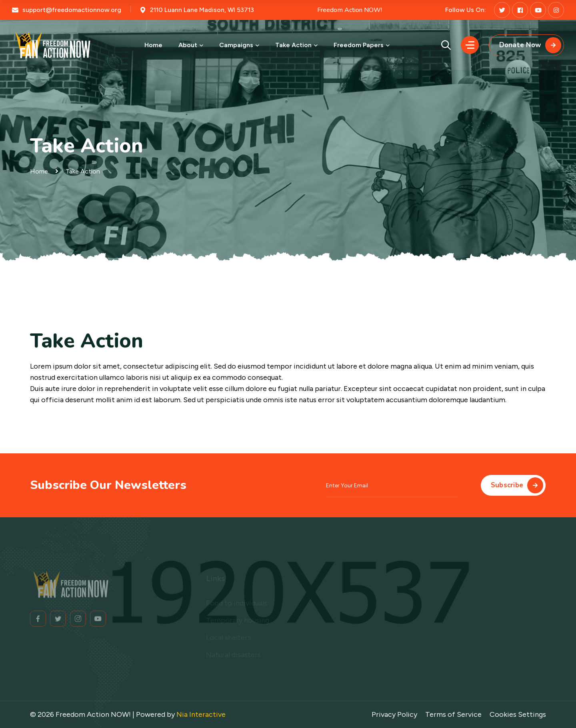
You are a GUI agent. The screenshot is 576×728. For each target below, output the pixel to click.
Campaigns (236, 45)
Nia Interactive (201, 714)
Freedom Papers (359, 45)
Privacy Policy (394, 714)
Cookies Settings (518, 714)
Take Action (293, 45)
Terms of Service (453, 714)
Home (153, 45)
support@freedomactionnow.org (72, 10)
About (188, 45)
